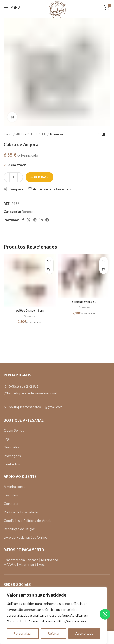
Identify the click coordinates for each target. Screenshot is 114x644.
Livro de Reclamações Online (25, 537)
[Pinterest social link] (35, 220)
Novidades (12, 447)
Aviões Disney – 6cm (30, 311)
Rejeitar (54, 633)
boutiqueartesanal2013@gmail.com (36, 407)
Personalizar (23, 633)
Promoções (12, 456)
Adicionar (39, 177)
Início (8, 134)
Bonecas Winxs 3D (84, 302)
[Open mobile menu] (12, 7)
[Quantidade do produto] (13, 177)
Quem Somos (14, 430)
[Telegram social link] (47, 220)
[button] (49, 270)
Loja (7, 439)
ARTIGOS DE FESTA (31, 134)
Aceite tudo (84, 633)
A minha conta (14, 486)
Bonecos (57, 134)
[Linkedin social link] (41, 220)
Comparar (11, 504)
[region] (53, 615)
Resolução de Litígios (20, 529)
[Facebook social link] (23, 220)
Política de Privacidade (21, 512)
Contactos (12, 464)
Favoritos (11, 495)
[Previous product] (98, 134)
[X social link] (29, 220)
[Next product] (108, 134)
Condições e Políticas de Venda (27, 520)
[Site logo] (57, 9)
